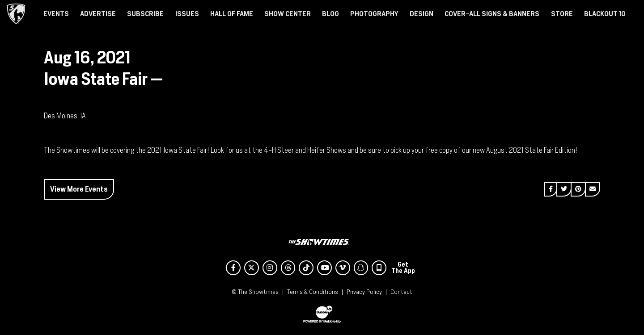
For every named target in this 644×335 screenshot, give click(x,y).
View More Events (79, 189)
